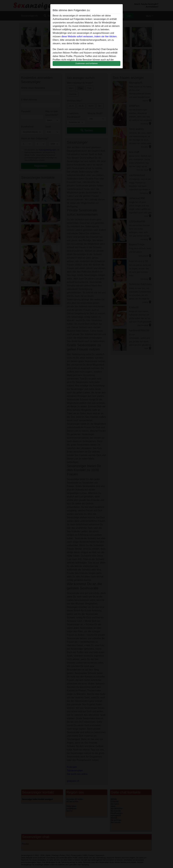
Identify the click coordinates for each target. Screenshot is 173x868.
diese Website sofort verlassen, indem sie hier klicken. (89, 36)
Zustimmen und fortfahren (86, 63)
